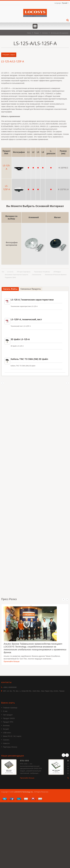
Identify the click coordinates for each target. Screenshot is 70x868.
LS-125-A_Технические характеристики (32, 300)
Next (67, 599)
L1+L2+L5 (10, 272)
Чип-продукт (8, 715)
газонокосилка (37, 275)
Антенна (45, 33)
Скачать (6, 740)
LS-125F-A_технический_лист (26, 319)
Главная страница (10, 708)
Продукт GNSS (9, 718)
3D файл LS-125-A (20, 339)
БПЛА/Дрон (57, 272)
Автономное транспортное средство (16, 275)
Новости (6, 743)
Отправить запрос (9, 55)
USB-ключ (7, 733)
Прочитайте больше (12, 661)
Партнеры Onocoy (10, 747)
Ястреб (6, 729)
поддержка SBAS (10, 277)
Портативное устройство (42, 272)
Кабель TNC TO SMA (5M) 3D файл (29, 359)
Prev (64, 599)
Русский (65, 3)
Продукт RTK (8, 722)
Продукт (37, 33)
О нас (5, 711)
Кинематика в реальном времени (56, 275)
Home (29, 33)
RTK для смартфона (24, 272)
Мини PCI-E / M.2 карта (12, 736)
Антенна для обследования (60, 33)
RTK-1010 (24, 761)
